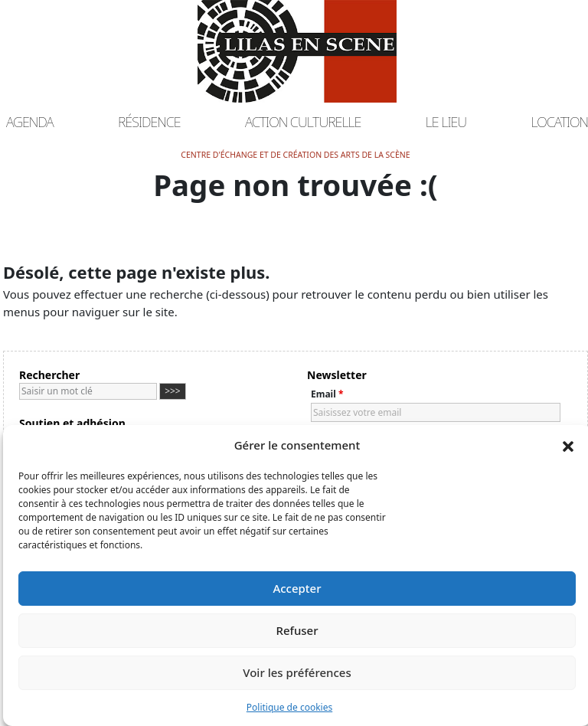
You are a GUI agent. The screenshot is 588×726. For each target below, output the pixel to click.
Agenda (30, 122)
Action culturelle (303, 122)
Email (327, 394)
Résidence (149, 122)
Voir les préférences (297, 672)
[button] (568, 445)
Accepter (297, 588)
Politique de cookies (289, 707)
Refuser (297, 630)
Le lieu (446, 122)
